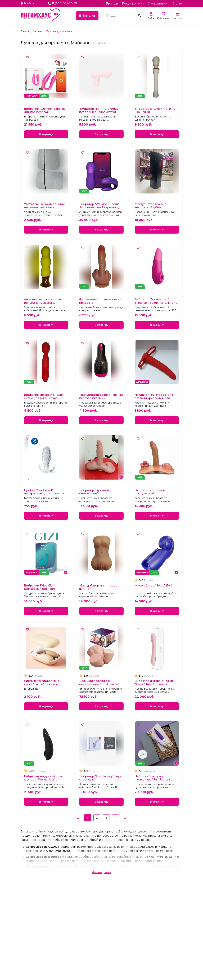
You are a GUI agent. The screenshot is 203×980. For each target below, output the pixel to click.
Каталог (89, 16)
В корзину (46, 135)
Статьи (178, 4)
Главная (26, 31)
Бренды (112, 4)
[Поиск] (139, 16)
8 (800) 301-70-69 (63, 3)
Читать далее (102, 881)
